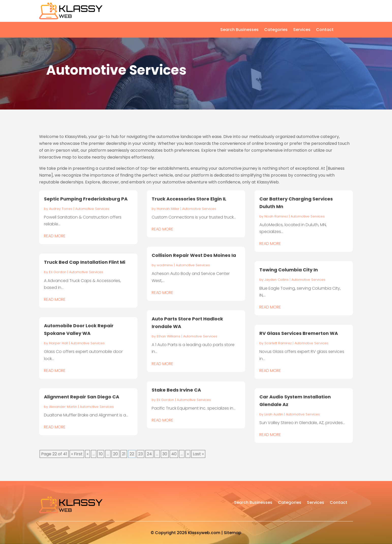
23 (140, 454)
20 (115, 454)
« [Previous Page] (88, 454)
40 (174, 454)
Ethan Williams (169, 336)
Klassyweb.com (204, 533)
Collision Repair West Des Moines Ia (194, 255)
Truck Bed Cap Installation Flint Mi (85, 262)
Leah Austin (274, 414)
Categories (276, 30)
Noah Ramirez (276, 216)
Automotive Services (92, 209)
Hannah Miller (168, 209)
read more (55, 236)
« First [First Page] (77, 454)
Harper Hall (58, 343)
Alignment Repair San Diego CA (82, 397)
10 (101, 454)
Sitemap (233, 533)
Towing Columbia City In (289, 270)
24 (149, 454)
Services (302, 30)
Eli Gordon (58, 272)
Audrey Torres (61, 209)
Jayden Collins (277, 280)
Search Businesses (239, 30)
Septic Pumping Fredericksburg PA (86, 199)
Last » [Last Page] (198, 454)
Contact (325, 30)
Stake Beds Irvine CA (176, 390)
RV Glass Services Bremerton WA (299, 333)
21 (124, 454)
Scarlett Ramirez (278, 343)
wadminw (165, 265)
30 (165, 454)
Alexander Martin (63, 407)
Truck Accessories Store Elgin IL (189, 199)
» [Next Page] (188, 454)
